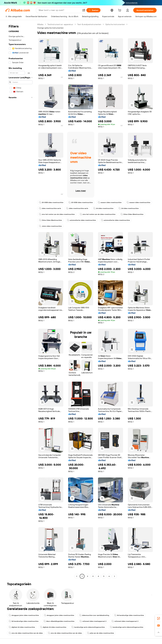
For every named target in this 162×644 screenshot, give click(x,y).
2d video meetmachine (103, 208)
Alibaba (40, 24)
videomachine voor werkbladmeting (94, 615)
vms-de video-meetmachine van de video (26, 633)
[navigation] (21, 301)
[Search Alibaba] (59, 10)
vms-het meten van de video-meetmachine (57, 214)
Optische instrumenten (115, 24)
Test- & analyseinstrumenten (89, 24)
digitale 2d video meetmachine (22, 627)
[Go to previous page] (77, 576)
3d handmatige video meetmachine (129, 615)
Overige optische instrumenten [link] (50, 28)
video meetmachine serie (50, 208)
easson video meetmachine (110, 202)
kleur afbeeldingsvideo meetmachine (59, 621)
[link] (158, 618)
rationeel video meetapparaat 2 (93, 621)
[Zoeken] (93, 10)
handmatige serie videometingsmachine (88, 627)
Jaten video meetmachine (50, 226)
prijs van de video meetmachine (101, 633)
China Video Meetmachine (132, 214)
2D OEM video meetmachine (51, 202)
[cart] (120, 11)
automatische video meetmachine (81, 220)
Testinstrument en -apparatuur (60, 24)
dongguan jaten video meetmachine (24, 615)
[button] (84, 10)
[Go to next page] (114, 576)
